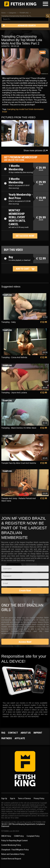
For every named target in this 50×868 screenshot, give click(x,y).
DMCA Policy (6, 836)
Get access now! (25, 236)
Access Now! (25, 642)
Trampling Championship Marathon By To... (17, 16)
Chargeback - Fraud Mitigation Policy (15, 850)
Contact (13, 733)
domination (39, 109)
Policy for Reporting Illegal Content (14, 841)
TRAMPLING (24, 13)
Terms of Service (24, 798)
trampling (11, 109)
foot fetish (29, 109)
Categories (12, 13)
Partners (7, 738)
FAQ (3, 733)
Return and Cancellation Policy (13, 854)
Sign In (13, 798)
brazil (5, 112)
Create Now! (25, 591)
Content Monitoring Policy (11, 845)
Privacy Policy (39, 798)
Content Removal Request (11, 859)
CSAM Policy (19, 836)
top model (20, 109)
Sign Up (4, 798)
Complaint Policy (33, 836)
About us (26, 733)
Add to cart (23, 269)
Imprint (38, 733)
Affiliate (20, 738)
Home (3, 13)
